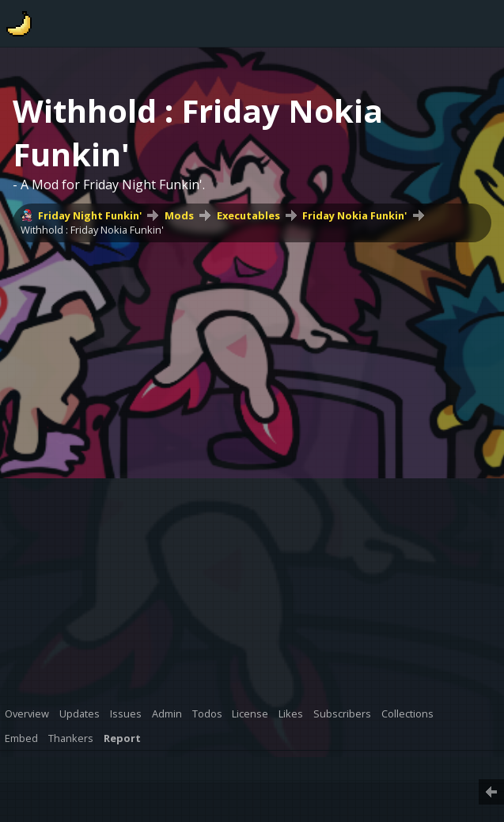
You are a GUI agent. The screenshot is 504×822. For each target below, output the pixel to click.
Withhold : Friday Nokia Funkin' (92, 230)
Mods (179, 215)
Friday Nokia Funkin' (354, 215)
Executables (248, 215)
